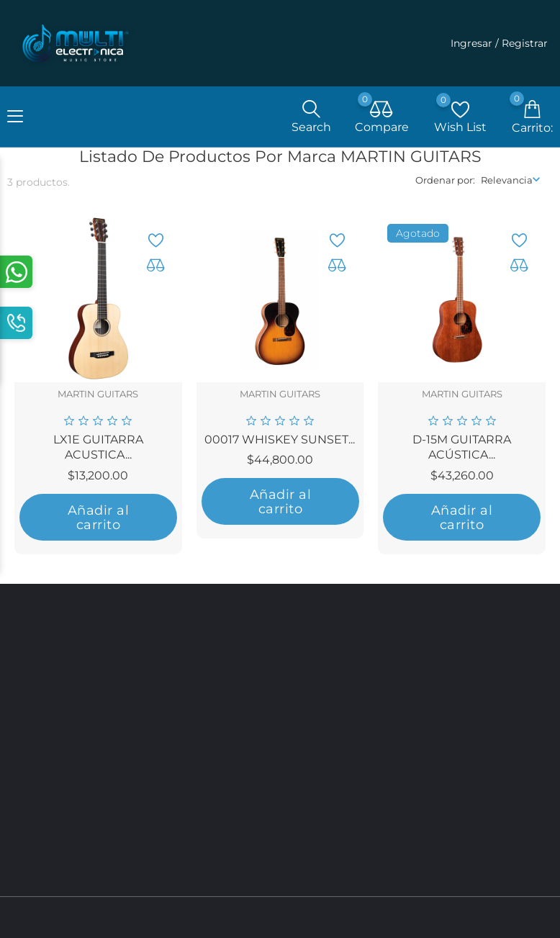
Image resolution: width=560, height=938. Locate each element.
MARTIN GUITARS (98, 397)
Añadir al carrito (99, 520)
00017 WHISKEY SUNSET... (280, 442)
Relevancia (507, 184)
